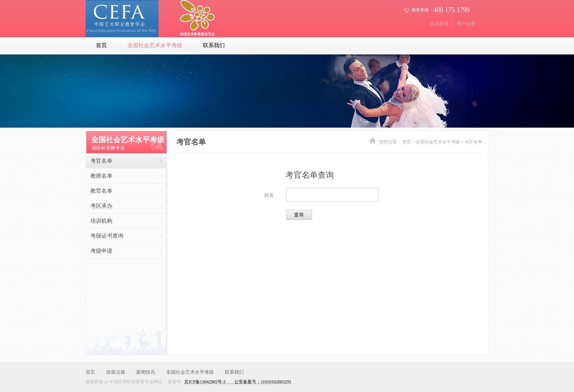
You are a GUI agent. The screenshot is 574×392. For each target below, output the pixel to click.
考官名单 (101, 161)
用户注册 (466, 24)
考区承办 (101, 206)
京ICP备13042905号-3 (205, 382)
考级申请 (101, 251)
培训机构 (101, 221)
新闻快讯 (146, 372)
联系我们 (214, 45)
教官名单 (101, 191)
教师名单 (101, 176)
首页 (101, 45)
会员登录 (439, 24)
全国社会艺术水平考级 (155, 45)
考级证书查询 (107, 236)
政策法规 (116, 372)
